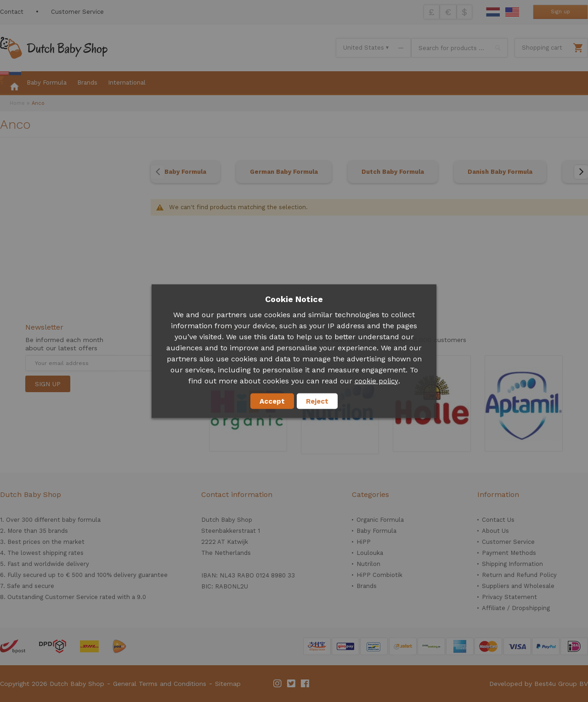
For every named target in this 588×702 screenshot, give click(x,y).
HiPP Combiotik (379, 575)
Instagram (278, 684)
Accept (272, 401)
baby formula (81, 520)
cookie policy (376, 381)
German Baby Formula (284, 172)
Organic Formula (380, 520)
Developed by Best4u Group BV (539, 684)
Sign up (560, 12)
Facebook (305, 684)
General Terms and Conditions (160, 684)
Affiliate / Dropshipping (516, 608)
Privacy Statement (509, 597)
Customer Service (77, 12)
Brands (367, 586)
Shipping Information (512, 564)
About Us (495, 531)
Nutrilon (368, 564)
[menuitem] (11, 83)
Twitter (292, 684)
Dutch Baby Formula (393, 172)
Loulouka (370, 553)
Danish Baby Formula (500, 172)
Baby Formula (185, 172)
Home (17, 103)
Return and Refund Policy (519, 575)
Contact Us (498, 520)
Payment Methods (509, 553)
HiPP (364, 542)
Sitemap (228, 684)
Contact (12, 12)
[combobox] (459, 48)
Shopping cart (542, 48)
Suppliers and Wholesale (518, 586)
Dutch (493, 12)
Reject (317, 401)
